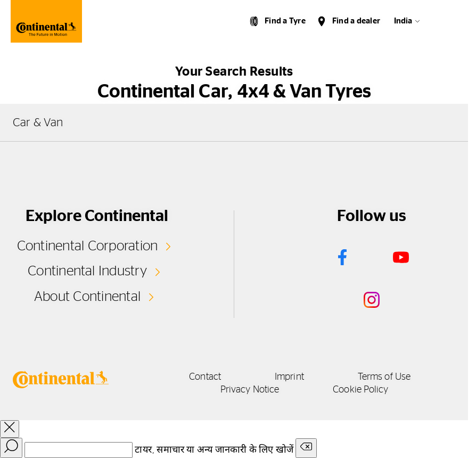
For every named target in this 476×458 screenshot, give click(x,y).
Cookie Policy (360, 390)
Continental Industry (87, 271)
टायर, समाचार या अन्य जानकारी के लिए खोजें (214, 450)
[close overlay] (10, 429)
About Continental (87, 297)
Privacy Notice (250, 390)
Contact (205, 377)
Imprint (289, 377)
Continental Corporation (88, 246)
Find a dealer (356, 21)
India (403, 21)
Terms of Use (384, 377)
